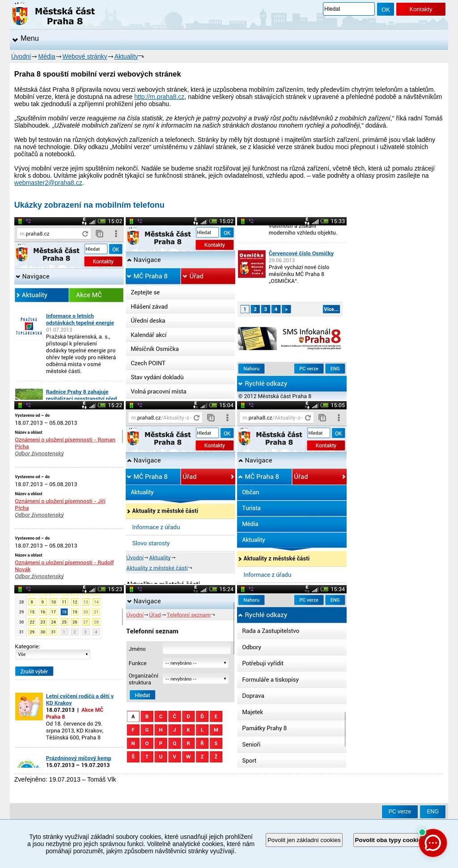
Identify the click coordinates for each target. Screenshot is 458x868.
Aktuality (126, 56)
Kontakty (421, 9)
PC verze (400, 812)
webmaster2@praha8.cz (48, 183)
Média (47, 56)
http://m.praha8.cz (159, 97)
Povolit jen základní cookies (304, 840)
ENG (433, 812)
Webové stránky (85, 56)
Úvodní (21, 56)
